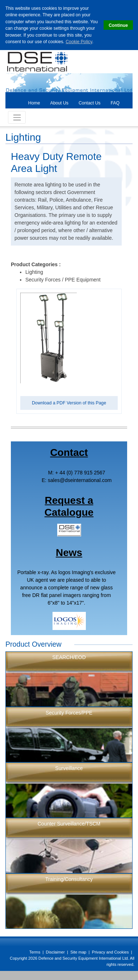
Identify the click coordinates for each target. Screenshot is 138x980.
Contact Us (90, 103)
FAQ (115, 103)
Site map (78, 952)
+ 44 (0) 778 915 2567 (80, 473)
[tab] (34, 103)
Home (34, 103)
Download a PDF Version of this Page (69, 403)
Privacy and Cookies (110, 952)
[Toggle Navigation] (17, 117)
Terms (35, 952)
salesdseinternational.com (80, 480)
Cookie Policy (79, 42)
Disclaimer (55, 952)
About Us (59, 103)
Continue (118, 25)
